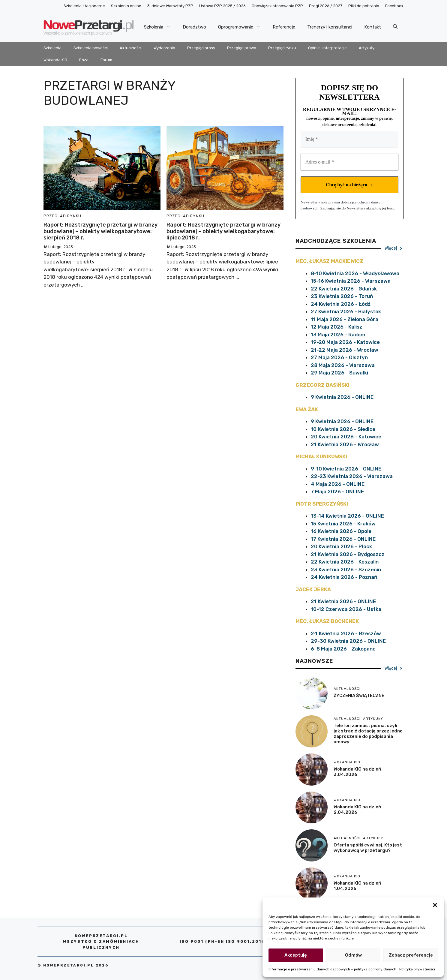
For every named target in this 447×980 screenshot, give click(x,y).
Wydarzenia (164, 48)
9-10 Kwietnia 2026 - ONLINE (346, 469)
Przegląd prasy (201, 48)
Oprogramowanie (242, 27)
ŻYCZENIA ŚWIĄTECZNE (359, 696)
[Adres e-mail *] (349, 162)
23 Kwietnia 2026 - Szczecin (346, 570)
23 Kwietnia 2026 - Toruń (342, 296)
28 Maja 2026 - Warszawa (343, 365)
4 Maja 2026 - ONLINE (338, 484)
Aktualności (131, 48)
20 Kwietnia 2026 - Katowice (346, 437)
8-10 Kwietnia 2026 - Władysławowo (355, 273)
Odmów (353, 955)
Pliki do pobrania (364, 6)
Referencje (284, 27)
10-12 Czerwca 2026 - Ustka (346, 609)
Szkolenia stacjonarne (84, 6)
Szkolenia (160, 27)
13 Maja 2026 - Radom (338, 335)
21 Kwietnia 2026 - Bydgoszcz (348, 554)
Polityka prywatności (417, 969)
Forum (106, 60)
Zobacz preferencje (411, 955)
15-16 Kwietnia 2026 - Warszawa (351, 281)
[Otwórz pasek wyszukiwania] (395, 27)
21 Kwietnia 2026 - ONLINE (343, 601)
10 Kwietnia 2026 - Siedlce (343, 429)
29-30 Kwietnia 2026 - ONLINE (348, 641)
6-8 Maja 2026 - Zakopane (343, 649)
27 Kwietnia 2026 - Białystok (346, 311)
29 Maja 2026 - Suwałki (339, 373)
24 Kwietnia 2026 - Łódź (341, 304)
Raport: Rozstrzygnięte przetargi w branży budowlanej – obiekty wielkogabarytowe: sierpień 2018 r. (100, 231)
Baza (84, 60)
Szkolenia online (126, 6)
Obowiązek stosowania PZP (277, 6)
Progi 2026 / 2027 (326, 6)
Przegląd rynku (282, 48)
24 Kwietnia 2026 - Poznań (344, 577)
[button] (435, 905)
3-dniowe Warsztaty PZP (170, 6)
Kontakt (373, 27)
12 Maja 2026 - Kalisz (337, 327)
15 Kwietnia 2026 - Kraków (343, 524)
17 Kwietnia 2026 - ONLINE (343, 539)
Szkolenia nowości (91, 48)
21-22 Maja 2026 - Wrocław (345, 350)
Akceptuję (296, 955)
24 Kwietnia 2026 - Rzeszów (346, 633)
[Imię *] (349, 139)
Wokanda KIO (55, 60)
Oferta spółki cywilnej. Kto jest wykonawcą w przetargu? (368, 848)
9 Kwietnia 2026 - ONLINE (342, 397)
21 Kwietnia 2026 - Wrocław (345, 444)
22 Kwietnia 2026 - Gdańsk (344, 289)
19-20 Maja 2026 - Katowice (345, 342)
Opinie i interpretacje (327, 48)
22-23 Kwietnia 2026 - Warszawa (352, 476)
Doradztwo (194, 27)
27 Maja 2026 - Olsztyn (339, 357)
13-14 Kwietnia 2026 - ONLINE (347, 516)
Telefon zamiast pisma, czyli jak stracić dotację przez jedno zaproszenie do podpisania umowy (368, 734)
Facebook (394, 6)
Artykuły (367, 48)
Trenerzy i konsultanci (330, 27)
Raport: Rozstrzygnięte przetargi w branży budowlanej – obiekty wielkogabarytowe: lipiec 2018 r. (223, 231)
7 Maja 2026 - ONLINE (337, 492)
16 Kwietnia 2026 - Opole (341, 531)
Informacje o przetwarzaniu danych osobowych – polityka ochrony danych (332, 969)
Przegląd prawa (242, 48)
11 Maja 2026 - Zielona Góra (345, 319)
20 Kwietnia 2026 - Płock (341, 546)
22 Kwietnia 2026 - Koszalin (345, 562)
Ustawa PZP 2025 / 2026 (222, 6)
